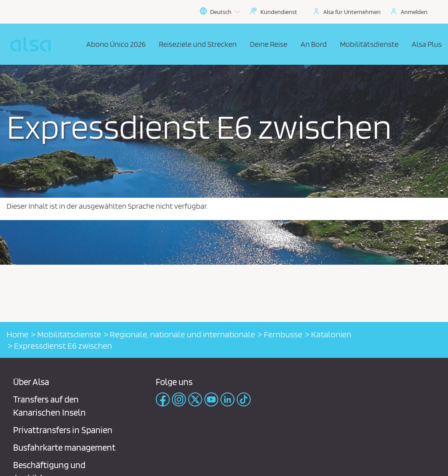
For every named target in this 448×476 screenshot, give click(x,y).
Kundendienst (279, 12)
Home (17, 334)
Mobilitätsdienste (69, 334)
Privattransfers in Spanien (63, 430)
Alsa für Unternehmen (352, 12)
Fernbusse (283, 334)
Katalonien (331, 334)
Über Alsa (31, 382)
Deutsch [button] (220, 12)
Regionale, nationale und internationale (182, 334)
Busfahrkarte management (64, 447)
